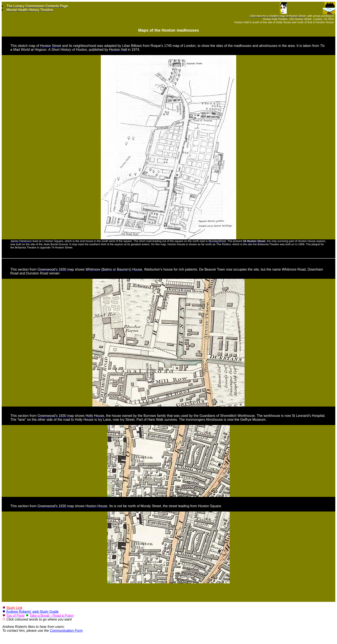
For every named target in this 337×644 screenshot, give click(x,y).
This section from (24, 269)
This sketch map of (25, 46)
